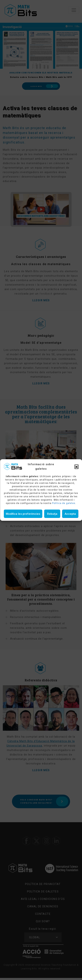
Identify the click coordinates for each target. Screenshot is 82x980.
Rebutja (52, 514)
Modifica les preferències (23, 514)
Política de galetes (64, 503)
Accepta (70, 514)
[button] (76, 467)
